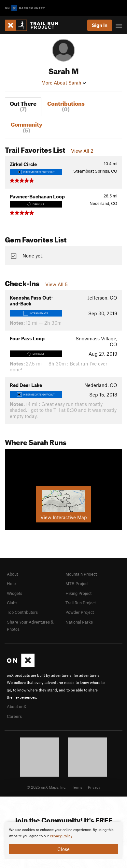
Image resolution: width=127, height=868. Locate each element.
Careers (14, 716)
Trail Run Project (81, 603)
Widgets (14, 593)
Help (11, 583)
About (12, 574)
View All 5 (56, 284)
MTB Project (77, 583)
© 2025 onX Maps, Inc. (47, 787)
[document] (63, 841)
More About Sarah (64, 83)
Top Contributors (22, 612)
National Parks (79, 622)
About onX (17, 706)
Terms (77, 787)
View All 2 (82, 151)
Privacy (94, 787)
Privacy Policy (61, 836)
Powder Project (80, 612)
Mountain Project (81, 574)
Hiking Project (78, 593)
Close (63, 849)
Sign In (100, 25)
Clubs (12, 603)
